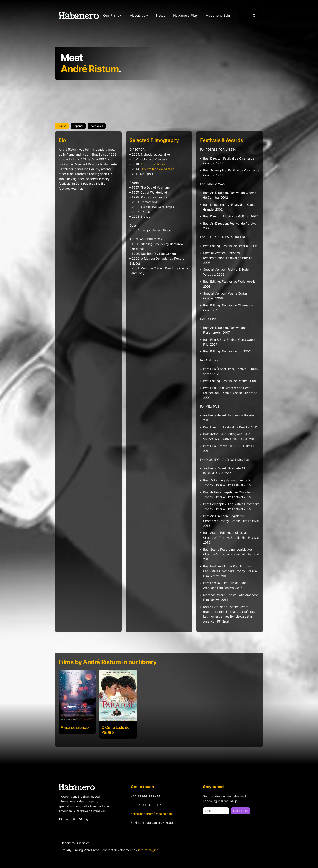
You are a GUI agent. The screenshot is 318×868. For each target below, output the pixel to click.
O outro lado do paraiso (157, 169)
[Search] (254, 16)
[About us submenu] (147, 16)
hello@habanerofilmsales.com (152, 814)
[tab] (62, 126)
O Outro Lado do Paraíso (115, 730)
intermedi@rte (148, 850)
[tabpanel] (159, 385)
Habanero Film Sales (75, 843)
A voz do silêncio (153, 164)
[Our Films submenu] (121, 16)
